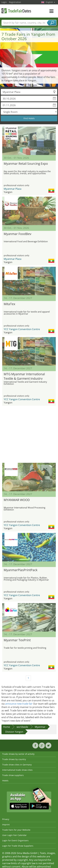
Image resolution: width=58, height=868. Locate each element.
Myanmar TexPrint (17, 640)
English (50, 2)
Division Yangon (14, 732)
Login (4, 2)
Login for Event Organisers (15, 840)
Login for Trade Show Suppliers (18, 846)
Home (7, 727)
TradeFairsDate (16, 11)
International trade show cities (17, 770)
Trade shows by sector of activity (18, 754)
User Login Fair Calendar (14, 835)
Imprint (6, 825)
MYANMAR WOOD (17, 500)
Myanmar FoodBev (17, 234)
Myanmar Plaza (13, 189)
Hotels (5, 781)
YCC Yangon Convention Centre (22, 329)
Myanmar (40, 727)
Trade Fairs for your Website (16, 830)
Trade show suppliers (13, 775)
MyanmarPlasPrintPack (21, 570)
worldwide (22, 727)
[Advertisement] (28, 434)
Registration (15, 2)
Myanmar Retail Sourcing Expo (26, 164)
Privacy (6, 819)
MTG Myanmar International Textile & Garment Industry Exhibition (24, 376)
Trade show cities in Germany (17, 765)
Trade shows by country (14, 759)
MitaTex (9, 304)
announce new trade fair (19, 704)
